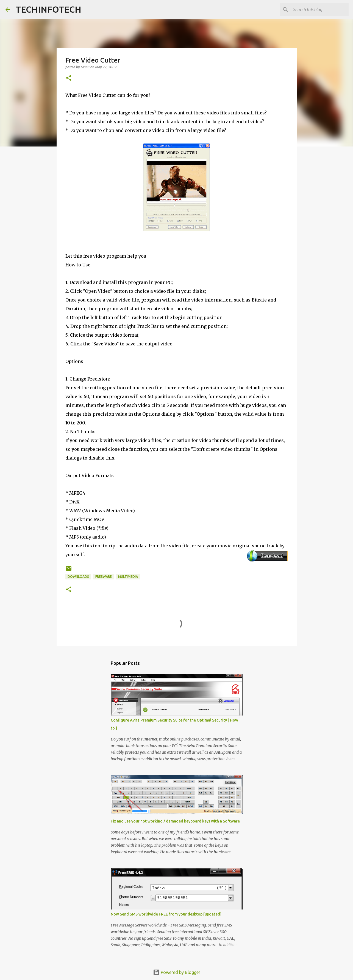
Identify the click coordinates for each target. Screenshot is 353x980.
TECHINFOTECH (48, 9)
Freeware (104, 577)
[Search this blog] (320, 10)
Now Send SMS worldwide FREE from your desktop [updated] (166, 914)
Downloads (78, 577)
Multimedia (128, 577)
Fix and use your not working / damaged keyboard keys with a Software (175, 821)
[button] (69, 78)
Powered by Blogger (177, 972)
